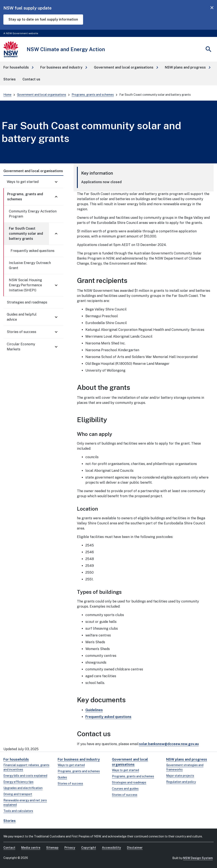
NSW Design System (198, 858)
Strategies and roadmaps (27, 302)
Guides (62, 777)
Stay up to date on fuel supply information (43, 19)
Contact (9, 848)
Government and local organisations (42, 95)
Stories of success (22, 332)
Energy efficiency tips (18, 782)
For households (16, 759)
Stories (10, 821)
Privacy (70, 848)
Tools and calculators (18, 811)
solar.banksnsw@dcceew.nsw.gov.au (169, 744)
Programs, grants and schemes (93, 95)
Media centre (31, 848)
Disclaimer (135, 848)
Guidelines (94, 710)
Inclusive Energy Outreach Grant (30, 265)
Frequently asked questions (33, 251)
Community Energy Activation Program (33, 214)
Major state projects (180, 776)
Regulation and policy (181, 782)
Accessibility (111, 848)
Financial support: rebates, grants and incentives (26, 767)
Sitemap (52, 848)
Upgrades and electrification (23, 788)
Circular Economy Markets (21, 347)
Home (7, 95)
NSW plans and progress (187, 759)
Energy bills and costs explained (25, 776)
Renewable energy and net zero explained (25, 803)
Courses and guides (125, 789)
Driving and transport (18, 794)
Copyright (89, 848)
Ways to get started (23, 182)
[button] (18, 67)
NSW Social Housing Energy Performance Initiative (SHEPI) (25, 285)
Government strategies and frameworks (185, 767)
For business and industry (79, 759)
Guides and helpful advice (22, 317)
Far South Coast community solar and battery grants (26, 234)
